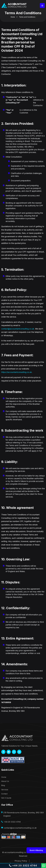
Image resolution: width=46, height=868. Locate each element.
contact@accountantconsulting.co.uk (18, 329)
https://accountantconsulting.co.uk (16, 372)
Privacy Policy (21, 861)
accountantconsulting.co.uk (17, 852)
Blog (3, 785)
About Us (5, 781)
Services (5, 790)
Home (13, 17)
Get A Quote (6, 798)
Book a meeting (36, 850)
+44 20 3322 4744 (12, 822)
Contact (4, 794)
